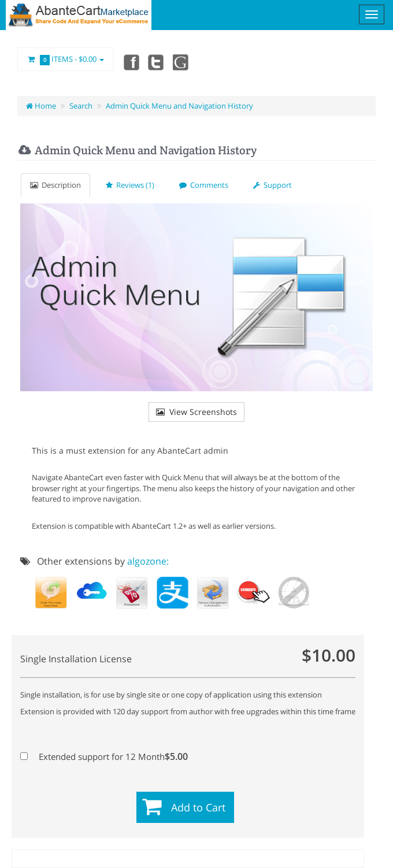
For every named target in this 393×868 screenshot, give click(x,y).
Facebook (131, 62)
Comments (204, 185)
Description (55, 185)
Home (41, 106)
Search (81, 106)
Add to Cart (198, 807)
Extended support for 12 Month (104, 756)
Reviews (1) (130, 185)
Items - (65, 60)
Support (272, 185)
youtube (181, 62)
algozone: (148, 561)
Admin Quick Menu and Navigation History (179, 106)
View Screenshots (196, 412)
